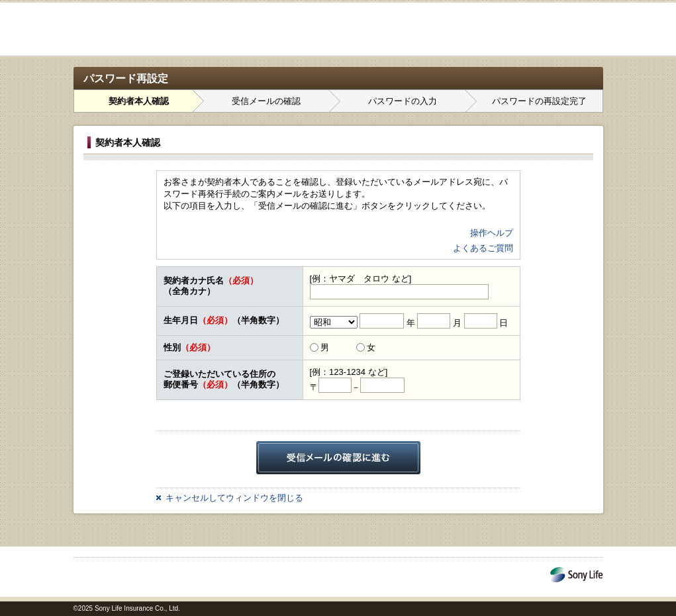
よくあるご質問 (483, 248)
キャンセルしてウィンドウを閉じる (234, 498)
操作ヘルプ (492, 233)
